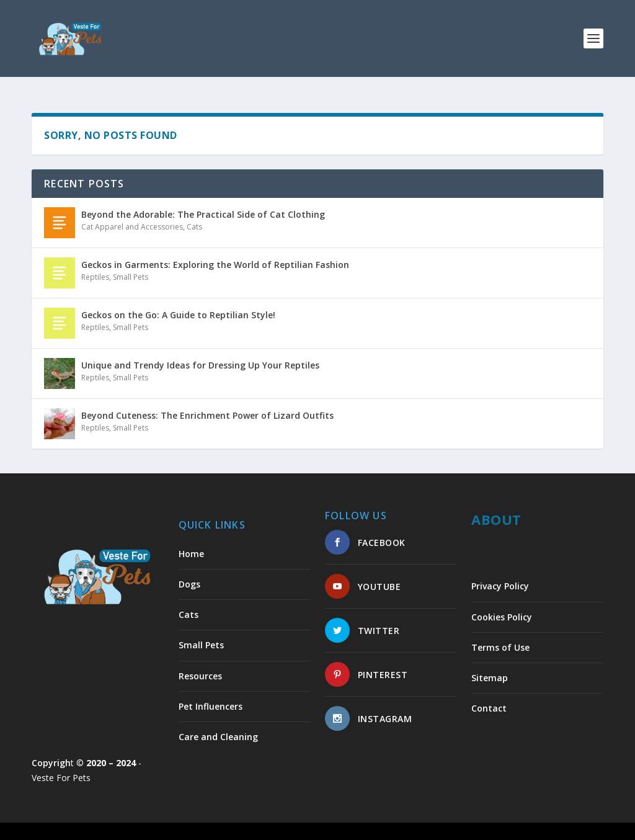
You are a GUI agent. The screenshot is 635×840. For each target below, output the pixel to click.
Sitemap (490, 667)
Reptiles (95, 266)
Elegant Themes (117, 826)
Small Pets (131, 266)
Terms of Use (500, 636)
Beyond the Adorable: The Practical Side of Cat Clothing (203, 203)
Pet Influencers (211, 695)
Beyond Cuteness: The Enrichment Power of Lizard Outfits (207, 404)
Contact (489, 697)
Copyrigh (51, 752)
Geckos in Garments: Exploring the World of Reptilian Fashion (215, 253)
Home (191, 543)
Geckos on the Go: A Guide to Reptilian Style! (178, 304)
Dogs (189, 573)
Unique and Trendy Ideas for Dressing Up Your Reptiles (200, 354)
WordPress (233, 826)
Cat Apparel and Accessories (132, 216)
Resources (200, 665)
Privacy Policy (500, 575)
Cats (194, 216)
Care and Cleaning (218, 726)
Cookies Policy (502, 606)
